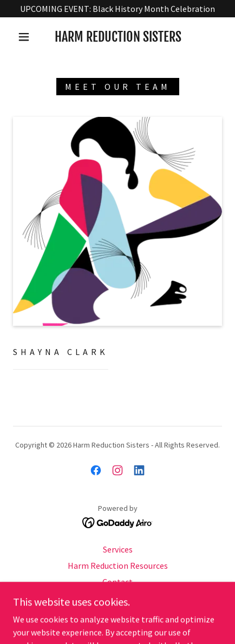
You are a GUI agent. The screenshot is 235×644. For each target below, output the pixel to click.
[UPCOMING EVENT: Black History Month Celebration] (118, 9)
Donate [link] (118, 598)
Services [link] (118, 549)
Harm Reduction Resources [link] (118, 566)
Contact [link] (118, 582)
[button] (24, 37)
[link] (118, 37)
